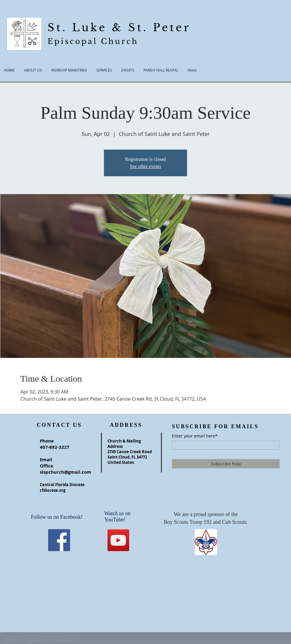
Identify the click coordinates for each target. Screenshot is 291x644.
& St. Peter (151, 27)
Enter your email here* (195, 436)
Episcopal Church (93, 41)
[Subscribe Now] (226, 464)
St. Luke (80, 27)
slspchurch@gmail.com (65, 472)
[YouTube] (118, 540)
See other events (146, 166)
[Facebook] (59, 540)
